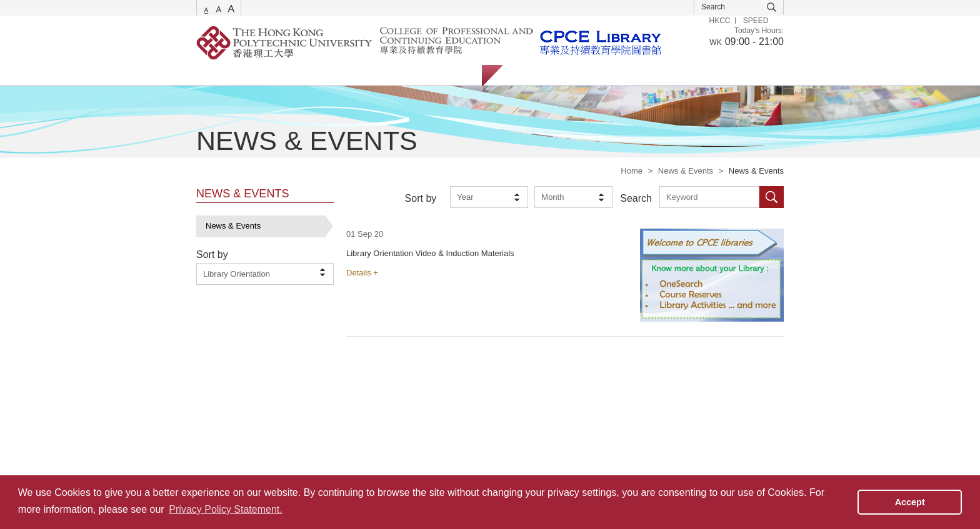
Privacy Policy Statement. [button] (225, 509)
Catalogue (271, 75)
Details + (362, 273)
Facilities (395, 75)
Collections (334, 75)
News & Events (686, 171)
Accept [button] (910, 502)
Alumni (626, 75)
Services (212, 75)
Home (632, 171)
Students (531, 75)
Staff (580, 75)
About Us (452, 75)
